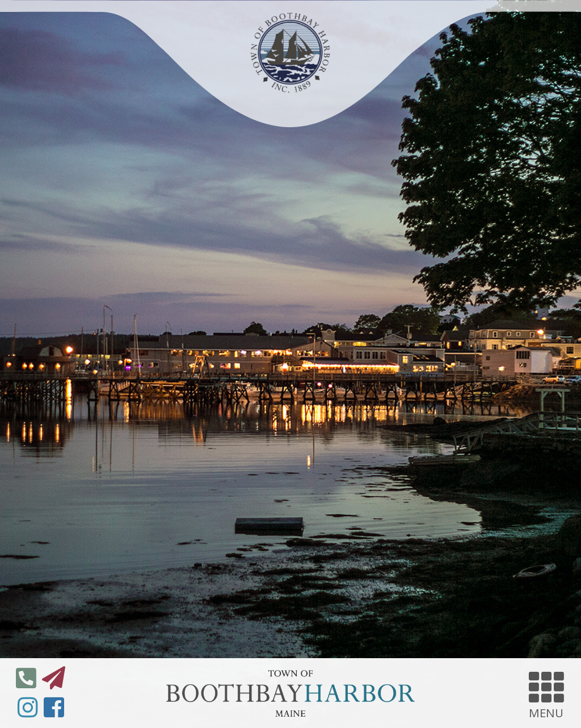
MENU (546, 693)
